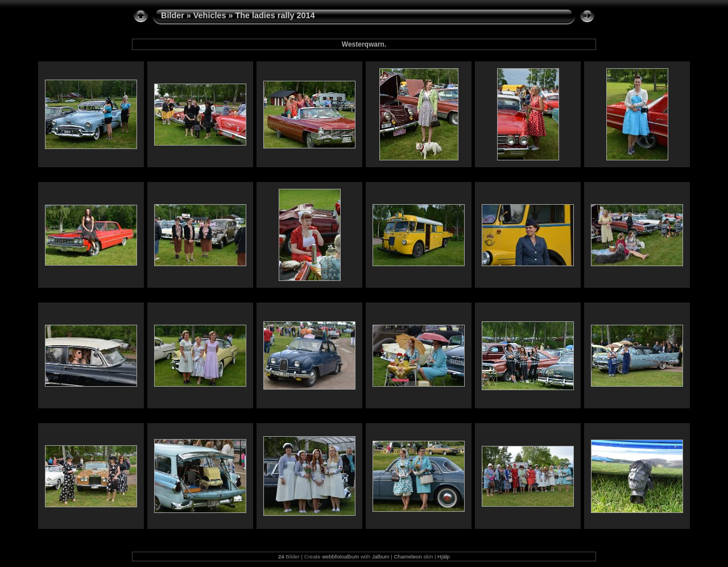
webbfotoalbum (340, 556)
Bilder (173, 15)
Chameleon (408, 556)
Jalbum (381, 556)
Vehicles (210, 15)
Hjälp (444, 556)
